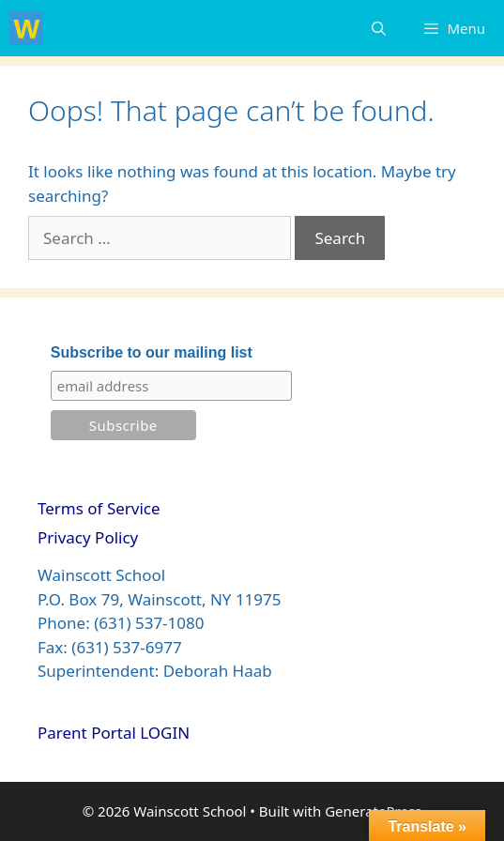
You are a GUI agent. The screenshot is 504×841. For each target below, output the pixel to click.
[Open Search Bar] (379, 28)
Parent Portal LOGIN (114, 733)
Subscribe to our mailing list (152, 352)
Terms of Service (99, 508)
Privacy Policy (88, 537)
